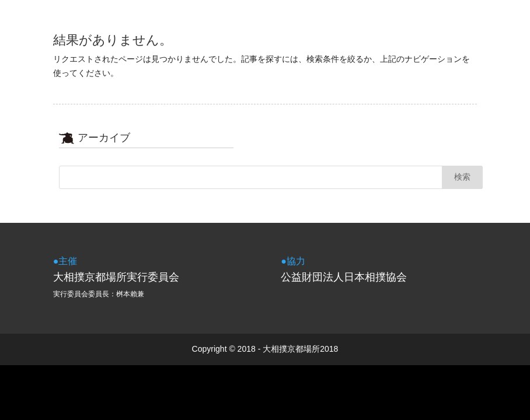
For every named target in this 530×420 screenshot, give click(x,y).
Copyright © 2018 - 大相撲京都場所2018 (265, 349)
